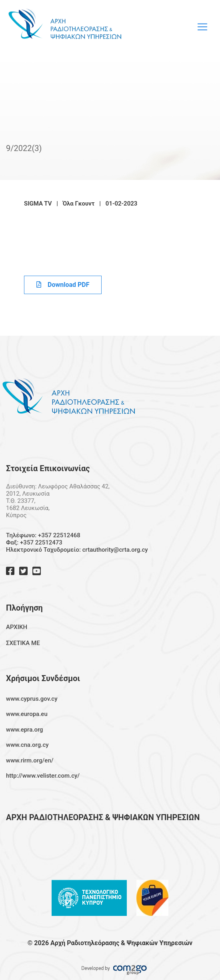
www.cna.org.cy (27, 745)
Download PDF (63, 285)
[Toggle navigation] (202, 27)
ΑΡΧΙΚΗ (17, 627)
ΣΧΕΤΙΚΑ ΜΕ (23, 643)
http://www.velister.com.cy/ (43, 776)
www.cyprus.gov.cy (32, 699)
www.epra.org (25, 730)
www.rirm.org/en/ (30, 760)
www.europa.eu (27, 714)
